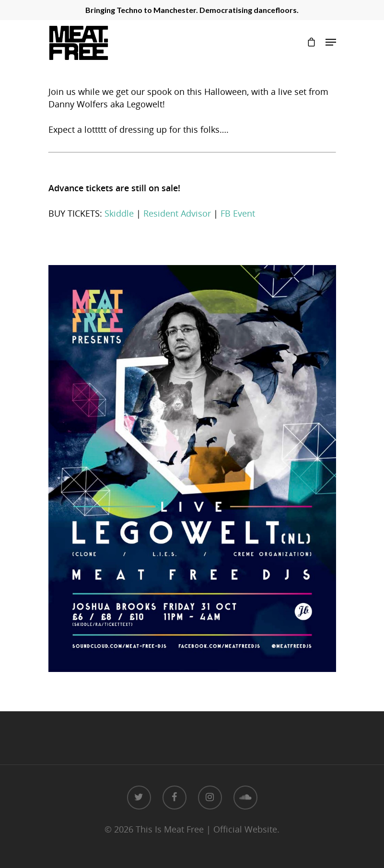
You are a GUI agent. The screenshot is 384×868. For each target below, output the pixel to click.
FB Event (238, 213)
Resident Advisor (177, 213)
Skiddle (119, 213)
